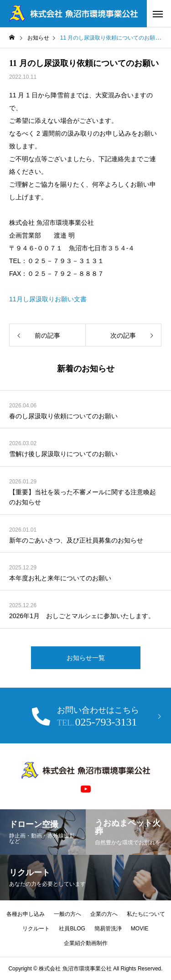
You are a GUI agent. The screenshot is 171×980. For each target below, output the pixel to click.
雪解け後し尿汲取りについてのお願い (63, 454)
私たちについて (146, 914)
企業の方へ (104, 914)
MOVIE (140, 929)
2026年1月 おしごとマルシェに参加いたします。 (82, 616)
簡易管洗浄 (108, 929)
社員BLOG (72, 929)
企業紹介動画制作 (86, 943)
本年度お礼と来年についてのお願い (60, 578)
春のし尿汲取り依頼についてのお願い (63, 416)
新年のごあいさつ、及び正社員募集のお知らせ (76, 540)
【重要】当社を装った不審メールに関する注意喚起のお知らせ (83, 497)
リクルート (36, 929)
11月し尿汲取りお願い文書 (48, 299)
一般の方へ (67, 914)
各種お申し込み (26, 914)
